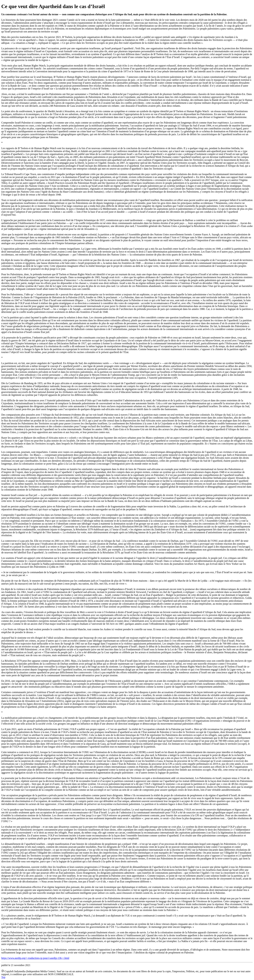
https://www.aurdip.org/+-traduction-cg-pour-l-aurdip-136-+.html (35, 958)
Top (3, 977)
